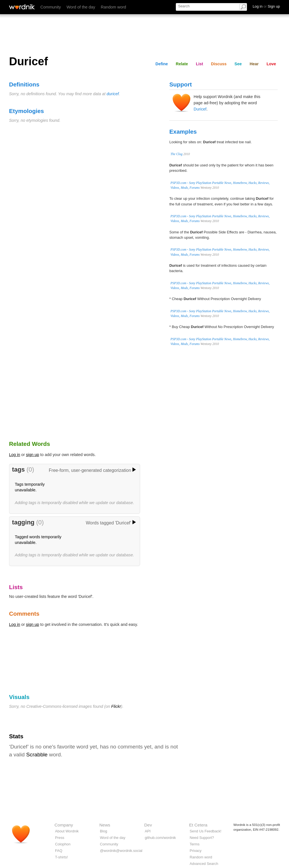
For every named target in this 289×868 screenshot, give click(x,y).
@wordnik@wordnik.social (121, 851)
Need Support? (202, 838)
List (200, 64)
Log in (15, 455)
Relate (182, 64)
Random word (113, 7)
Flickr (116, 706)
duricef (113, 94)
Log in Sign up (266, 6)
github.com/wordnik (160, 838)
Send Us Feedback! (205, 831)
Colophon (63, 844)
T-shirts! (62, 857)
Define (162, 64)
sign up (32, 455)
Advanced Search (204, 864)
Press (60, 838)
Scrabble (37, 755)
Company (64, 825)
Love (271, 64)
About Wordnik (67, 831)
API (148, 831)
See (238, 64)
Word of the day (81, 7)
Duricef (200, 109)
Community (51, 7)
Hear (254, 64)
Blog (104, 831)
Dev (148, 825)
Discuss (219, 64)
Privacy (196, 851)
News (105, 825)
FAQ (59, 851)
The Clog (177, 154)
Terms (195, 844)
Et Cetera (198, 825)
